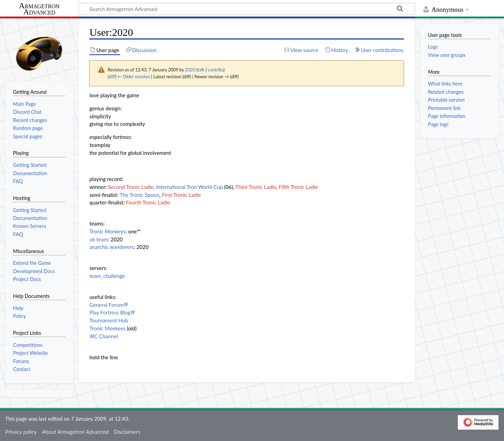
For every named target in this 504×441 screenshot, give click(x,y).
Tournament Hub (109, 320)
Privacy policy (21, 432)
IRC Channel (103, 336)
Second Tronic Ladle (131, 187)
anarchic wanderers (112, 247)
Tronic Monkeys (107, 231)
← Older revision (134, 77)
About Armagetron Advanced (75, 432)
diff (112, 77)
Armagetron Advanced (39, 9)
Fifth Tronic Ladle (298, 187)
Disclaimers (127, 432)
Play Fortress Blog (110, 312)
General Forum (106, 305)
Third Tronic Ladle (256, 187)
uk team (99, 239)
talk (201, 70)
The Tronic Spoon (139, 195)
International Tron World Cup (190, 187)
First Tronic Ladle (182, 195)
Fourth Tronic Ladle (148, 202)
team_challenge (107, 276)
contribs (216, 70)
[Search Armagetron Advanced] (247, 9)
